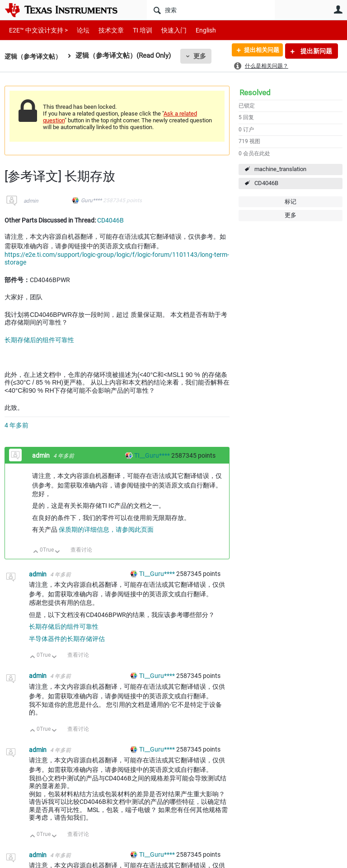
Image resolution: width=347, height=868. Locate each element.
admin (31, 201)
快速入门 (165, 30)
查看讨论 (81, 550)
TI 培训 (135, 30)
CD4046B (266, 183)
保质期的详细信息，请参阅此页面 (106, 529)
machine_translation (280, 169)
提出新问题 (316, 51)
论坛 (78, 30)
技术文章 (105, 30)
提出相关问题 (258, 51)
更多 (204, 56)
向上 (36, 552)
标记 (291, 202)
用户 (338, 9)
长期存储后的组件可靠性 (39, 340)
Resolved (255, 93)
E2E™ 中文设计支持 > (36, 30)
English (195, 30)
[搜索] (211, 10)
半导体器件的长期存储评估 (67, 639)
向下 (58, 552)
